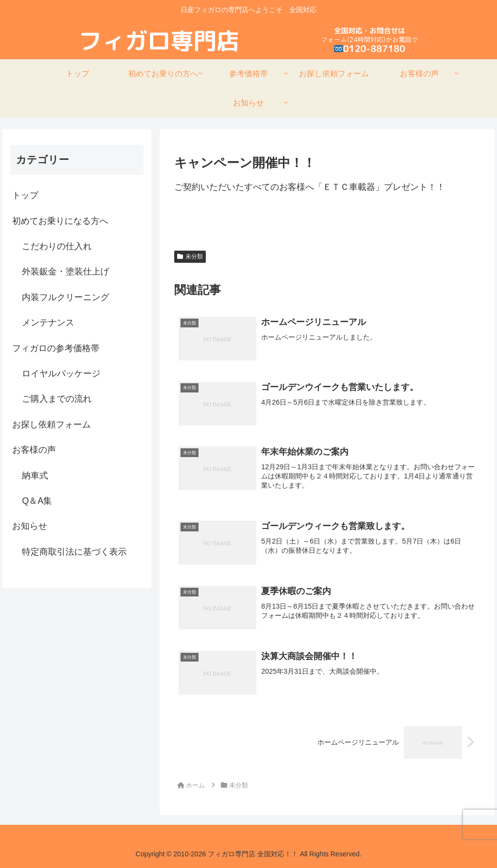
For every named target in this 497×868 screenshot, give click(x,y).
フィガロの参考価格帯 (56, 348)
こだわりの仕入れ (57, 246)
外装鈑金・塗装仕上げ (66, 272)
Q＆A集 (37, 501)
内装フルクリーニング (66, 297)
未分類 (190, 256)
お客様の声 (34, 450)
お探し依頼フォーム (51, 425)
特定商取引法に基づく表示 (74, 552)
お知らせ (30, 526)
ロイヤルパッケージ (61, 374)
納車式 (35, 476)
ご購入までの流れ (57, 399)
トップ (25, 195)
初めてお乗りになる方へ (60, 221)
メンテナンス (48, 323)
